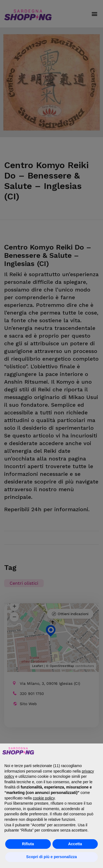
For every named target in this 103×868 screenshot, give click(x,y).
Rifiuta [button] (28, 844)
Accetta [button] (75, 844)
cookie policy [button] (44, 798)
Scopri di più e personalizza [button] (51, 857)
